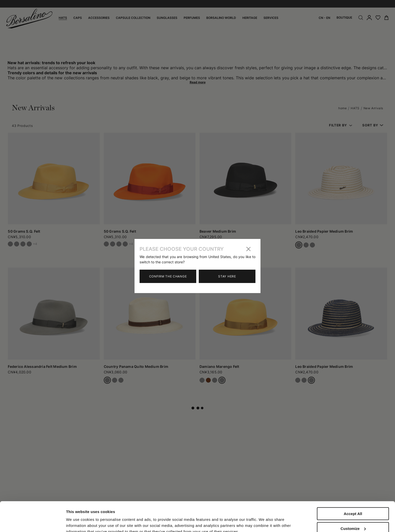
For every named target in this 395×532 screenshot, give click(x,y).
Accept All (353, 486)
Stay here (227, 276)
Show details (78, 518)
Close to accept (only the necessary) (353, 517)
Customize (353, 501)
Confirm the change (168, 276)
